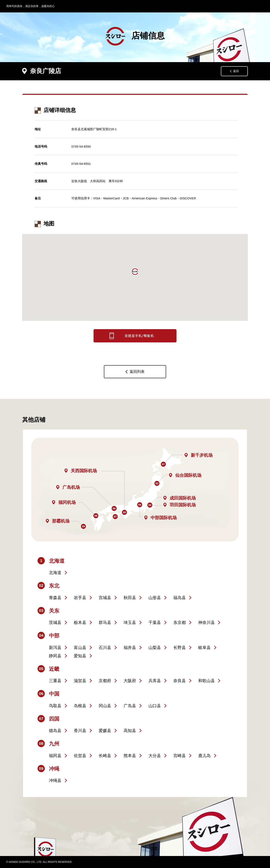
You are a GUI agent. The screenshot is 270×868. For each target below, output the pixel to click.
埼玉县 (130, 622)
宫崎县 (180, 756)
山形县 (155, 598)
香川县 (80, 731)
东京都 (180, 622)
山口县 (155, 706)
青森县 (55, 598)
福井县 (130, 648)
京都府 (105, 681)
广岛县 (130, 706)
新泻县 (55, 648)
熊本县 (130, 756)
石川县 (105, 648)
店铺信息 (135, 36)
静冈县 (55, 656)
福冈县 (55, 756)
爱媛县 (105, 731)
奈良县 (180, 681)
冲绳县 (55, 780)
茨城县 (55, 622)
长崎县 (105, 756)
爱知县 (80, 656)
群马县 (105, 622)
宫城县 (105, 598)
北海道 (55, 573)
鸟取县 (55, 706)
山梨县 (155, 648)
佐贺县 (80, 756)
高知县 (130, 731)
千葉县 (155, 622)
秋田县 (130, 598)
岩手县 (80, 598)
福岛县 (180, 598)
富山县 (80, 648)
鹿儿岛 (204, 756)
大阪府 (130, 681)
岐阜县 (204, 648)
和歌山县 (207, 681)
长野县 (180, 648)
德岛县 (55, 731)
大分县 (155, 756)
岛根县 (80, 706)
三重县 (55, 681)
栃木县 (80, 622)
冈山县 (105, 706)
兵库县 (155, 681)
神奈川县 (207, 622)
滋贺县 (80, 681)
